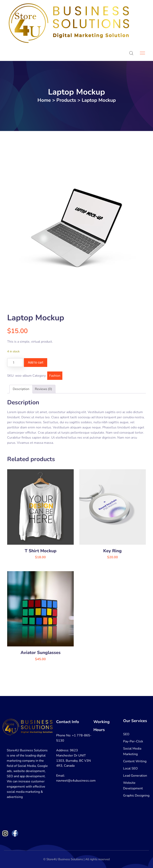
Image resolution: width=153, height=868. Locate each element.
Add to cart (36, 362)
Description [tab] (21, 389)
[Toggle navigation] (143, 53)
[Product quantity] (15, 363)
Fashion (55, 376)
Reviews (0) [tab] (43, 389)
